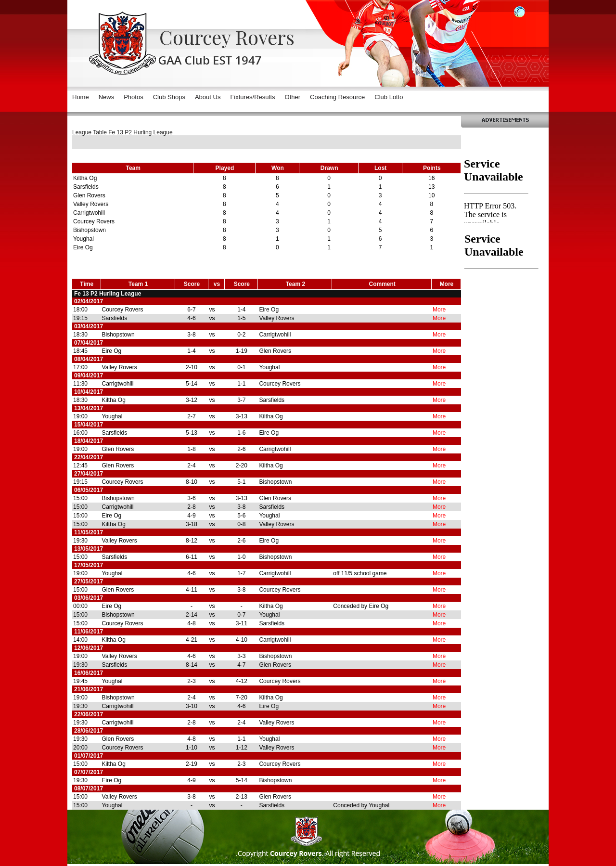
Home (81, 97)
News (107, 97)
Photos (133, 97)
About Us (208, 97)
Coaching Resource (337, 97)
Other (293, 97)
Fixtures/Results (252, 97)
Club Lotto (389, 97)
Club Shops (169, 97)
